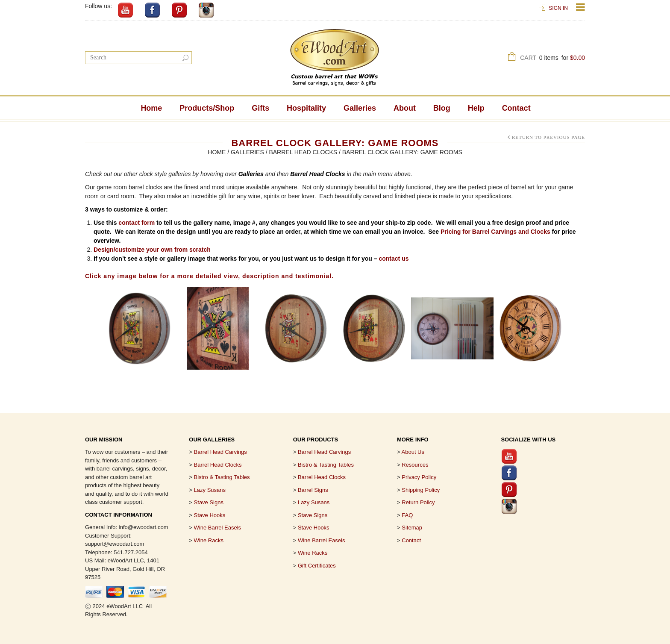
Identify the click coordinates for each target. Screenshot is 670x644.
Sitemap (412, 528)
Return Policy (418, 502)
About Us (413, 452)
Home (151, 108)
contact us (394, 259)
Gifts (260, 108)
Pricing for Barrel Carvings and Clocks (495, 232)
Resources (415, 465)
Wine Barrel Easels (218, 528)
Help (476, 108)
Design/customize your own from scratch (152, 250)
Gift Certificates (317, 566)
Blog (442, 108)
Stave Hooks (210, 515)
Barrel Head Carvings (324, 452)
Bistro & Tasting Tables (222, 477)
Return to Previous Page (548, 137)
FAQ (407, 515)
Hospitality (306, 108)
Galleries (360, 108)
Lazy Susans (210, 490)
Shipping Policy (421, 490)
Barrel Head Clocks (303, 152)
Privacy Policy (419, 477)
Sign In (558, 8)
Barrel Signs (313, 490)
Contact (516, 108)
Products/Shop (207, 108)
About (405, 108)
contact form (137, 223)
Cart (552, 59)
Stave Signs (209, 502)
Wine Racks (209, 540)
